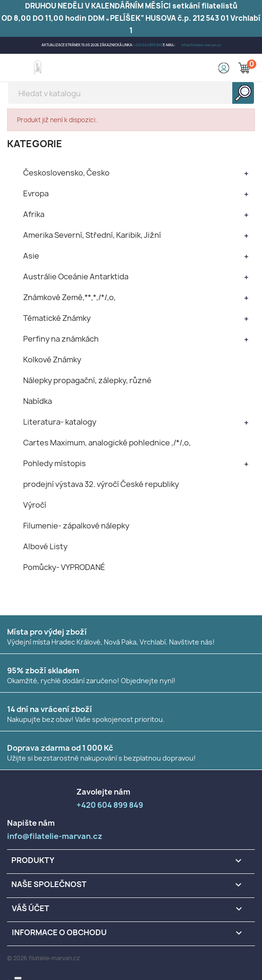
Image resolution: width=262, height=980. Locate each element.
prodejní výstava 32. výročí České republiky (101, 484)
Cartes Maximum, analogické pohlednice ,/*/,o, (107, 443)
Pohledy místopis (55, 463)
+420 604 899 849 (148, 45)
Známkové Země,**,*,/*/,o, (69, 297)
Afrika (34, 214)
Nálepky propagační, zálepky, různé (87, 380)
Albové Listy (45, 546)
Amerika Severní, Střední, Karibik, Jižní (92, 235)
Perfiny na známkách (61, 339)
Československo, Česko (66, 173)
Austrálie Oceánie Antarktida (76, 276)
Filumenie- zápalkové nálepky (76, 526)
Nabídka (38, 401)
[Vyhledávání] (131, 93)
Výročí (35, 505)
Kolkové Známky (52, 360)
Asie (31, 256)
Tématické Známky (57, 318)
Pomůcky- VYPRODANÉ (64, 567)
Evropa (36, 193)
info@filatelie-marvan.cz (201, 45)
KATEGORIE (35, 144)
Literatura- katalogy (60, 422)
